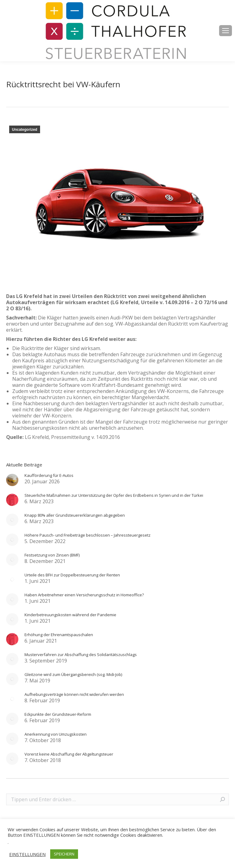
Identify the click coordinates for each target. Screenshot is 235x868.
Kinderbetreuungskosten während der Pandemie (70, 615)
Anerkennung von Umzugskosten (56, 734)
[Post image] (12, 480)
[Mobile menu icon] (226, 31)
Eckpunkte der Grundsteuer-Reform (58, 714)
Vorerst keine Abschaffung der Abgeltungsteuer (69, 754)
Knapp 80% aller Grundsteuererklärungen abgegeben (75, 515)
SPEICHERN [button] (64, 854)
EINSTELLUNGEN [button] (27, 854)
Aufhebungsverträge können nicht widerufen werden (74, 694)
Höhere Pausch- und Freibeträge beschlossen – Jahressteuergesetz (88, 535)
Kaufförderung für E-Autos (49, 475)
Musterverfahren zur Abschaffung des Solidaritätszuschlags (81, 655)
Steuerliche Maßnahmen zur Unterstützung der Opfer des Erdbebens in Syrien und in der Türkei (114, 495)
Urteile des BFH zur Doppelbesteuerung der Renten (72, 575)
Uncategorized (25, 130)
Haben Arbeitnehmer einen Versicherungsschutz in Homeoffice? (84, 595)
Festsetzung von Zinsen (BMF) (52, 555)
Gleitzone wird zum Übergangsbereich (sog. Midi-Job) (73, 674)
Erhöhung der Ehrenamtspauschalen (59, 635)
